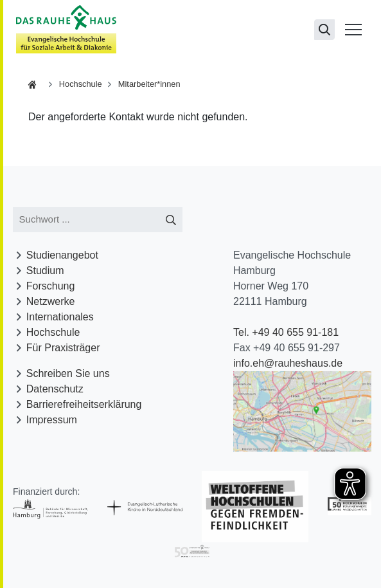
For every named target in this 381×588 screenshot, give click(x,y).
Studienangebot (62, 255)
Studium (45, 271)
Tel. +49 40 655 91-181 (286, 332)
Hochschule (81, 84)
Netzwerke (51, 301)
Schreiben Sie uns (68, 373)
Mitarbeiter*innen (149, 84)
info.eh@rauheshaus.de (288, 363)
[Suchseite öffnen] (324, 30)
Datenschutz (55, 389)
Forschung (51, 286)
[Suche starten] (171, 220)
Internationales (60, 317)
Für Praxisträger (63, 348)
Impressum (52, 420)
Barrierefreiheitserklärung (84, 404)
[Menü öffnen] (353, 29)
